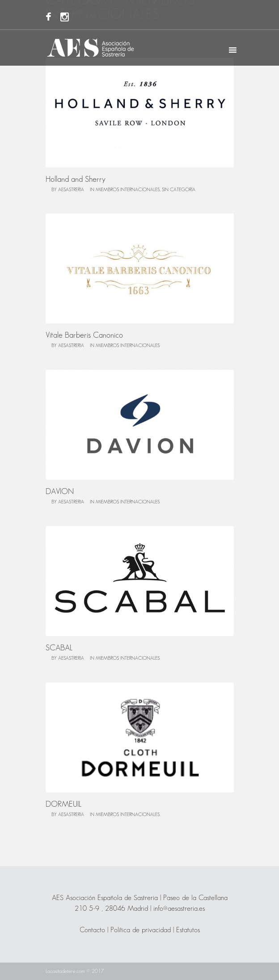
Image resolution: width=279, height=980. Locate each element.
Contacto (92, 930)
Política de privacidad (141, 930)
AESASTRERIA (71, 190)
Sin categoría (179, 190)
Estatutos (188, 930)
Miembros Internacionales (128, 190)
